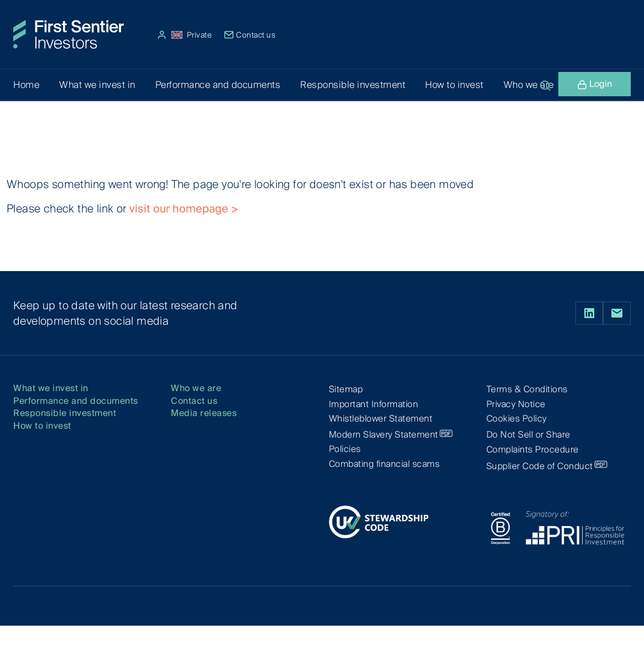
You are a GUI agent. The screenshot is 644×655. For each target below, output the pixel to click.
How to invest (42, 426)
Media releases (204, 414)
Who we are (196, 389)
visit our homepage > (184, 209)
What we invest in (51, 389)
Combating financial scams (384, 464)
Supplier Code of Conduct (540, 466)
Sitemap (346, 389)
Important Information (374, 404)
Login (595, 85)
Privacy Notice (516, 404)
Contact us (250, 35)
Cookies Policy (517, 419)
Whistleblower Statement (381, 419)
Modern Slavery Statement (384, 435)
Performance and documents (76, 401)
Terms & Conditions (527, 389)
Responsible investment (65, 414)
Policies (345, 449)
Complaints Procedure (533, 449)
